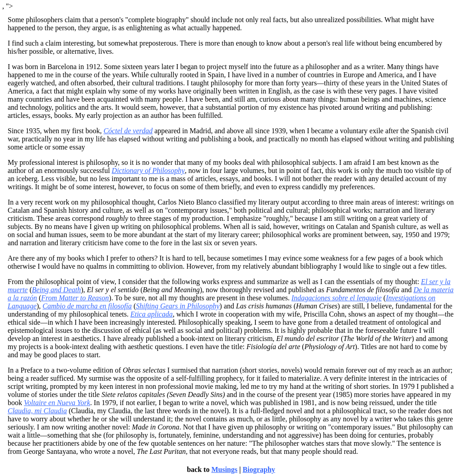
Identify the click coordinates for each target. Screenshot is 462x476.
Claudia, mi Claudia (37, 411)
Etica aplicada (152, 314)
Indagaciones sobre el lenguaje (337, 298)
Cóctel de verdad (128, 131)
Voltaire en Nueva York (57, 403)
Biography (259, 469)
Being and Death (56, 290)
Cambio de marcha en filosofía (87, 306)
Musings (224, 469)
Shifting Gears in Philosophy (178, 306)
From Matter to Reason (75, 298)
